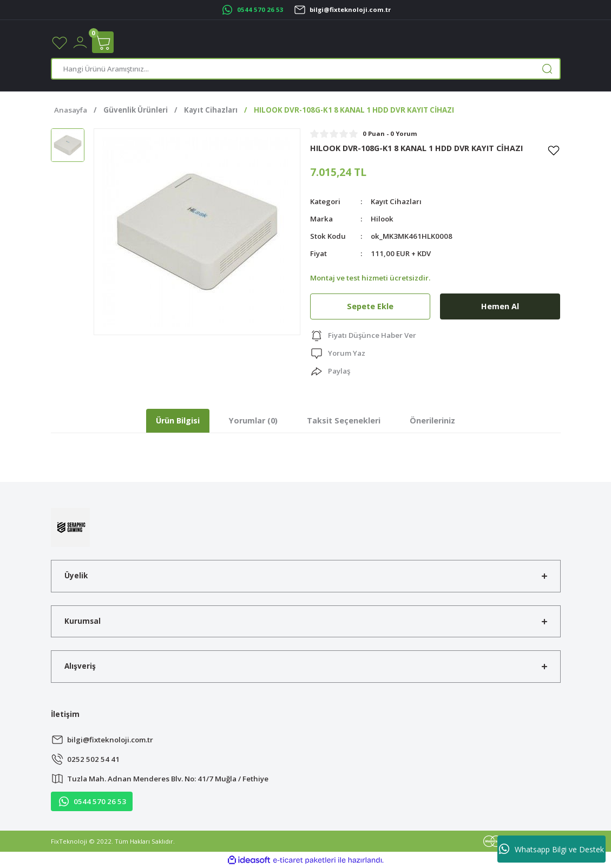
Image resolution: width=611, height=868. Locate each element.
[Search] (306, 69)
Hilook (382, 219)
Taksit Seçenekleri (344, 420)
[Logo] (70, 527)
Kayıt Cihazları (396, 201)
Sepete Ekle (370, 306)
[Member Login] (80, 41)
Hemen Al (500, 306)
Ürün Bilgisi (178, 420)
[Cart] (103, 42)
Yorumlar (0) (253, 420)
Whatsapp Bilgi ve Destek (551, 849)
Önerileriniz (432, 420)
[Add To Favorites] (554, 150)
